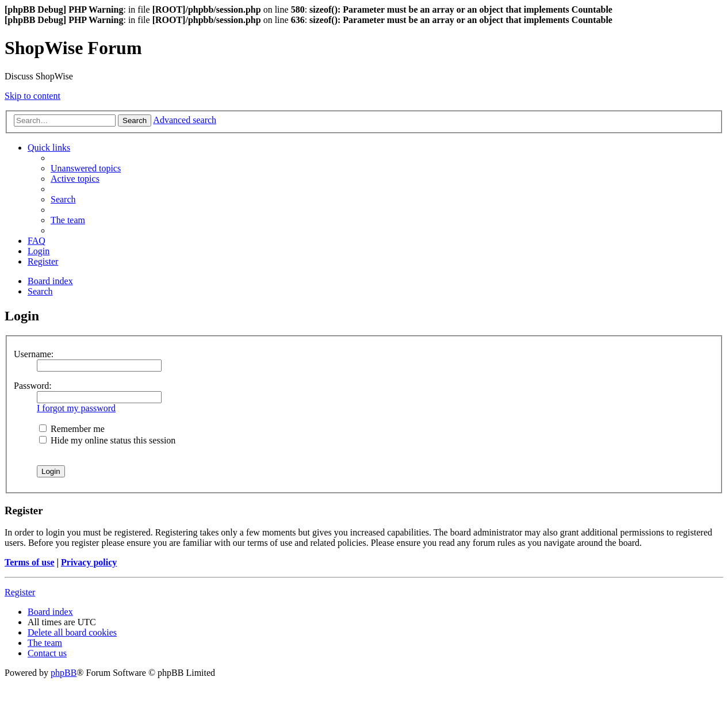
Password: (33, 386)
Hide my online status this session (107, 440)
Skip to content (32, 96)
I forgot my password (76, 408)
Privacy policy (89, 562)
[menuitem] (86, 168)
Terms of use (30, 562)
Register (20, 592)
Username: (34, 354)
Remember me (72, 429)
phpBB (64, 673)
